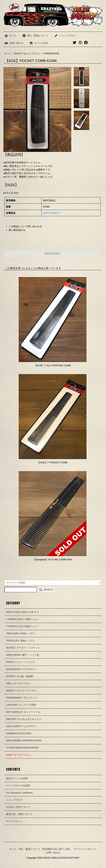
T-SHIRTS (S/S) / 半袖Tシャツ (22, 619)
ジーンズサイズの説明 (18, 786)
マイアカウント (14, 821)
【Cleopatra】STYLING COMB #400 (53, 560)
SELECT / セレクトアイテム (27, 54)
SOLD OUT (53, 254)
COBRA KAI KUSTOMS (19, 733)
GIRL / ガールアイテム (18, 683)
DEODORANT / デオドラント (22, 698)
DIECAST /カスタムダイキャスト (24, 719)
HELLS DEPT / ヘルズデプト (21, 726)
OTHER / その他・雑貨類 (20, 676)
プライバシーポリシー (85, 849)
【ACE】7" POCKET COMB (52, 462)
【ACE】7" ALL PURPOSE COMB (53, 365)
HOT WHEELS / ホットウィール (23, 712)
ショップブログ (65, 36)
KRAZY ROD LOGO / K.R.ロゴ (22, 612)
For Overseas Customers (19, 793)
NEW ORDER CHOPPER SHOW (24, 741)
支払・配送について (35, 36)
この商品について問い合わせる (25, 226)
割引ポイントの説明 (17, 778)
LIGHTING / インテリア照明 (21, 705)
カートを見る (39, 43)
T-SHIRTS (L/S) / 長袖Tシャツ (22, 626)
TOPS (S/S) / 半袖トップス (20, 633)
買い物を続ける (17, 230)
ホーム (10, 36)
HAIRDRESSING (51, 54)
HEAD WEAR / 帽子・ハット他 (23, 655)
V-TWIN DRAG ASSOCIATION (22, 748)
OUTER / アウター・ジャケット (23, 648)
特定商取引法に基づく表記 (56, 849)
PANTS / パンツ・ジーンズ (20, 662)
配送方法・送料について (19, 814)
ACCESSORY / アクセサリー (22, 669)
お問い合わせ (14, 43)
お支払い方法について (18, 807)
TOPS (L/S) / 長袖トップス (20, 641)
